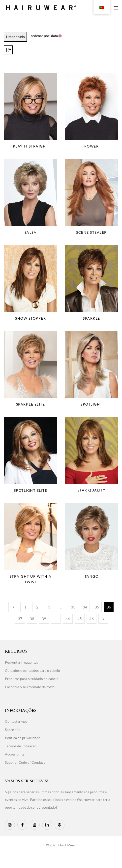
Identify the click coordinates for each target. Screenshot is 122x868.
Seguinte (103, 619)
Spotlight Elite (31, 490)
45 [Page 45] (80, 619)
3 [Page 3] (49, 607)
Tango (92, 576)
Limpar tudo (15, 37)
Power (92, 146)
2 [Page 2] (37, 607)
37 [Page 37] (20, 619)
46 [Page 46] (91, 619)
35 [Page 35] (97, 607)
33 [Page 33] (73, 607)
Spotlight (91, 404)
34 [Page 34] (85, 607)
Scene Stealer (91, 232)
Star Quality (92, 490)
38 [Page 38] (32, 619)
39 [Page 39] (44, 619)
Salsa (31, 232)
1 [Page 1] (25, 607)
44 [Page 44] (68, 619)
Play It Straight (31, 146)
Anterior (13, 607)
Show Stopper (30, 318)
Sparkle (91, 318)
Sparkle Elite (31, 404)
